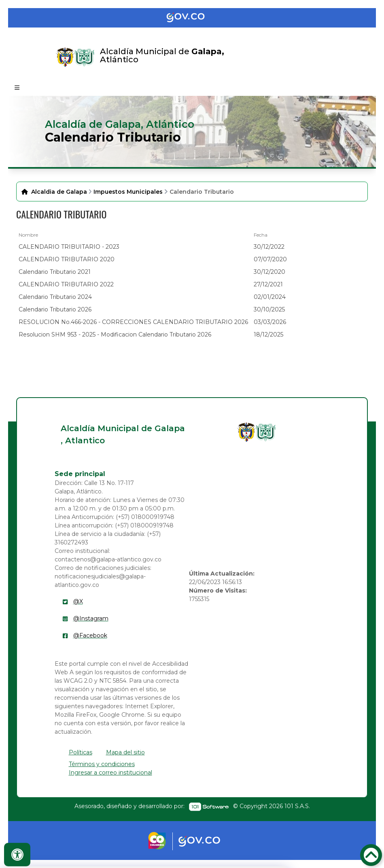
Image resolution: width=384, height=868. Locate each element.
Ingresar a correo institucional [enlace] (110, 773)
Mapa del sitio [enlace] (125, 752)
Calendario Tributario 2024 (55, 297)
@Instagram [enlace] (91, 618)
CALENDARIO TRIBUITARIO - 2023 (69, 247)
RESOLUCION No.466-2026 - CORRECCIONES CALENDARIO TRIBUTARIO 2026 (133, 322)
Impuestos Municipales (128, 192)
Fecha (261, 235)
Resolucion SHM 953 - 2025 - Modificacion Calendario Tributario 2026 (115, 334)
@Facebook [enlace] (90, 635)
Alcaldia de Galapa (59, 192)
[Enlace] (65, 57)
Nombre (28, 235)
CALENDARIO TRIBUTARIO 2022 (66, 284)
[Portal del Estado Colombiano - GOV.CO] (192, 18)
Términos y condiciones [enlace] (102, 764)
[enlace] (246, 432)
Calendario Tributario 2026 (55, 309)
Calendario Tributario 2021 (55, 272)
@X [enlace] (78, 601)
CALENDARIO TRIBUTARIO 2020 (67, 259)
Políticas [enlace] (81, 752)
